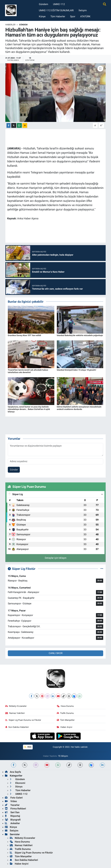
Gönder (14, 470)
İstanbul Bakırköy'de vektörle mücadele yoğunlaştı (80, 335)
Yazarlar (12, 805)
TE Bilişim (63, 756)
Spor (73, 16)
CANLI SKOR (56, 653)
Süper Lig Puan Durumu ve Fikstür (23, 720)
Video (11, 801)
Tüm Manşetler (66, 720)
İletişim (83, 10)
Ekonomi (18, 783)
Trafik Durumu (65, 713)
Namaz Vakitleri (15, 713)
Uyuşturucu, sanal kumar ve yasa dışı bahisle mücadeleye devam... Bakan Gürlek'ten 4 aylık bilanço (29, 409)
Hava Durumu (65, 706)
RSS (28, 747)
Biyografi (13, 820)
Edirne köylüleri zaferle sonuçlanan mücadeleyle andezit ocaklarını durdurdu (79, 408)
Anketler (12, 823)
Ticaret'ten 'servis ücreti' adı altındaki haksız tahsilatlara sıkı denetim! (28, 371)
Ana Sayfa (13, 772)
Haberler (10, 25)
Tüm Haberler (58, 16)
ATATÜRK (85, 16)
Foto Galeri (14, 798)
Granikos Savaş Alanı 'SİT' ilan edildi (24, 335)
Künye (42, 16)
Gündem (44, 4)
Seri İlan (12, 812)
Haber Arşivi (65, 727)
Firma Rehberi (15, 809)
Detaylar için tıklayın (56, 558)
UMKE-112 (59, 4)
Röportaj (12, 816)
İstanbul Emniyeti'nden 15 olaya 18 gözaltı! (76, 370)
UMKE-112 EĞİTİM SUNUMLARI (56, 10)
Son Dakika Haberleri (17, 727)
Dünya (16, 787)
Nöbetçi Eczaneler (16, 706)
